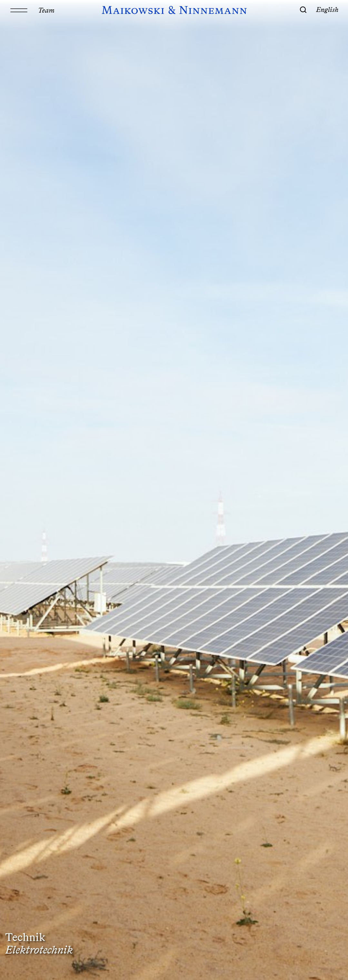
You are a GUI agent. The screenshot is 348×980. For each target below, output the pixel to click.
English (327, 9)
